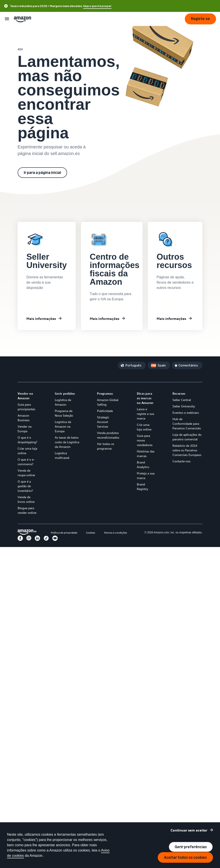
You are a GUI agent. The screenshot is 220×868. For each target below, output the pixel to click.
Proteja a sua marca (146, 476)
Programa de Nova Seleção (64, 413)
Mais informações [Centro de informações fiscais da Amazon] (104, 319)
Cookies (91, 533)
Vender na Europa (25, 429)
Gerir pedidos (65, 393)
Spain (162, 365)
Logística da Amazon (63, 402)
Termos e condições (115, 533)
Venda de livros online (26, 499)
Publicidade (105, 411)
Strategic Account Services (103, 422)
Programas (105, 393)
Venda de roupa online (26, 473)
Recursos (179, 393)
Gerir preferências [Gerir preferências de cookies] (191, 847)
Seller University (184, 406)
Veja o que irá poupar (97, 6)
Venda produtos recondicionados (108, 435)
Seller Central (182, 400)
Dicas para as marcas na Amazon (145, 398)
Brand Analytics (143, 465)
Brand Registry (142, 487)
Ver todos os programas (106, 446)
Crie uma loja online (144, 427)
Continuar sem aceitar (189, 830)
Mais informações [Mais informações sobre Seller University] (41, 319)
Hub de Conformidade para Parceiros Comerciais (187, 424)
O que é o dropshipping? (27, 440)
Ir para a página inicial (42, 173)
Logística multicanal (62, 455)
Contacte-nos (181, 461)
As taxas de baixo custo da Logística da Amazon (67, 442)
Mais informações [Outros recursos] (171, 319)
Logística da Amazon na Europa (63, 426)
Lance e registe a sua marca (145, 414)
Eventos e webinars (186, 413)
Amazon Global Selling (108, 402)
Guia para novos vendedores (145, 440)
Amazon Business (24, 418)
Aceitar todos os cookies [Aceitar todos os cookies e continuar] (185, 857)
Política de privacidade (64, 533)
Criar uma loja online (27, 451)
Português (133, 365)
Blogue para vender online (27, 510)
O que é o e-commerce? (26, 462)
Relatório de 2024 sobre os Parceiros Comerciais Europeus (187, 450)
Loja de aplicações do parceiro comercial (187, 437)
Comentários (188, 365)
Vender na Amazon (25, 396)
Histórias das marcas (146, 454)
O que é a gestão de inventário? (25, 486)
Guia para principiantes (26, 407)
